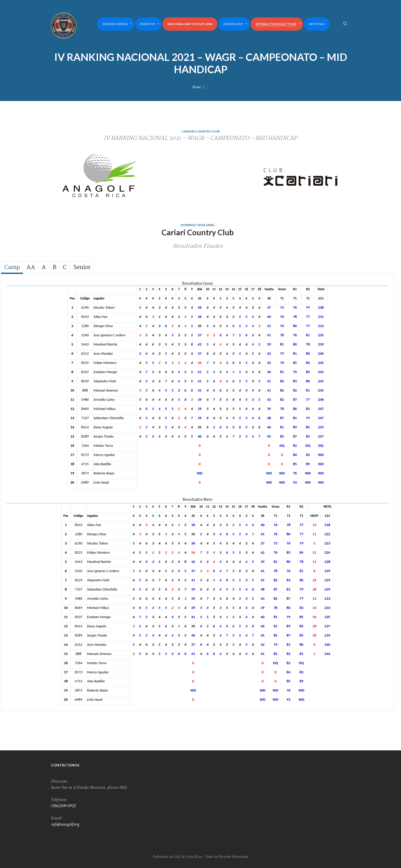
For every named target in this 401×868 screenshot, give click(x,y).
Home (197, 87)
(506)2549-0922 (63, 806)
